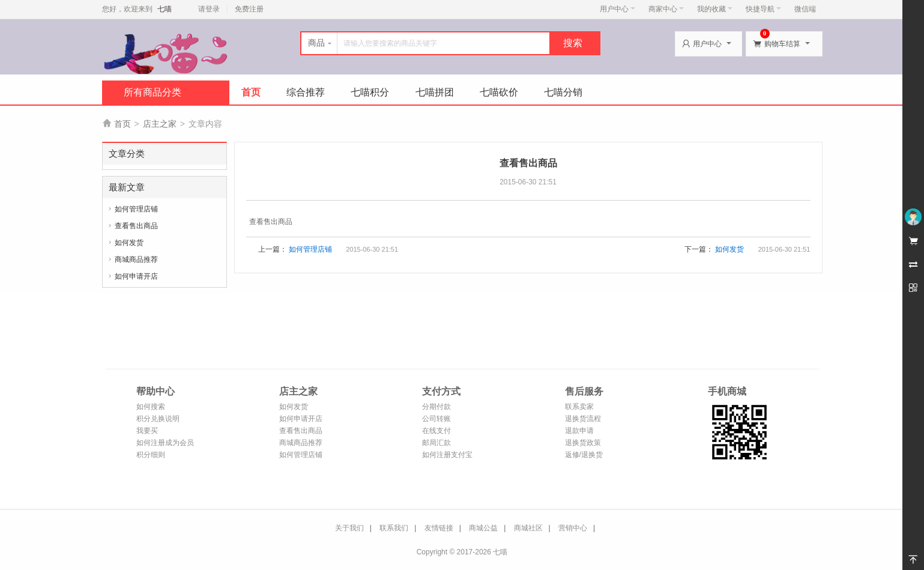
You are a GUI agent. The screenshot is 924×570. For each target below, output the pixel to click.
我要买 (147, 431)
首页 (251, 92)
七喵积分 (370, 92)
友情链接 (439, 528)
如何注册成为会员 (165, 443)
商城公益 (483, 528)
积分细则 (151, 455)
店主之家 (160, 124)
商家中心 (666, 9)
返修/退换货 (584, 455)
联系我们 (394, 528)
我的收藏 (715, 9)
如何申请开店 (136, 276)
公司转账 (436, 419)
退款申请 (579, 431)
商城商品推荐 (136, 259)
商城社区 (528, 528)
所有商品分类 (152, 92)
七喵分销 (563, 92)
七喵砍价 (499, 92)
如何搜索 (151, 407)
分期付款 (436, 407)
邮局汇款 (436, 443)
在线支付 (436, 431)
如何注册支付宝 (447, 455)
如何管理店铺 (136, 209)
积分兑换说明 (158, 419)
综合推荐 (306, 92)
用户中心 (618, 9)
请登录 (209, 9)
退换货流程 (583, 419)
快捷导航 (763, 9)
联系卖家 (579, 407)
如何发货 (129, 243)
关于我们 (349, 528)
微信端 (805, 9)
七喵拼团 (435, 92)
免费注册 (249, 9)
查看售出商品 (136, 226)
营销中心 (573, 528)
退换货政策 (583, 443)
